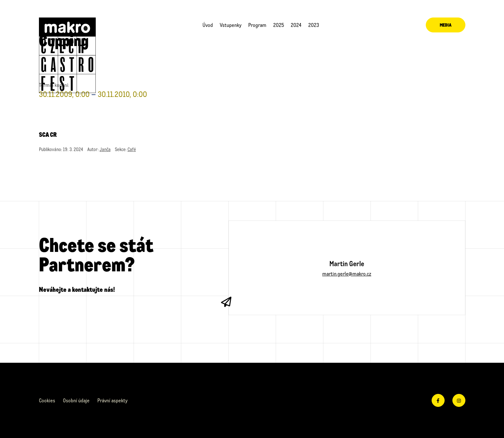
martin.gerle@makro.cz (347, 273)
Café (132, 149)
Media (446, 25)
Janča (105, 149)
